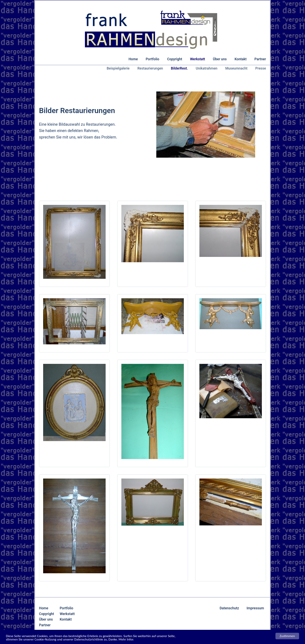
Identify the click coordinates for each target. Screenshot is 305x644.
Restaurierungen (150, 68)
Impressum (255, 608)
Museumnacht (236, 68)
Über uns (220, 59)
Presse (261, 68)
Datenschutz (229, 608)
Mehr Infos (126, 640)
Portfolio (152, 59)
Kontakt (240, 59)
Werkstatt (197, 59)
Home (133, 59)
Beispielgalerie (118, 68)
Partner (260, 59)
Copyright (175, 59)
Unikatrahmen (206, 68)
